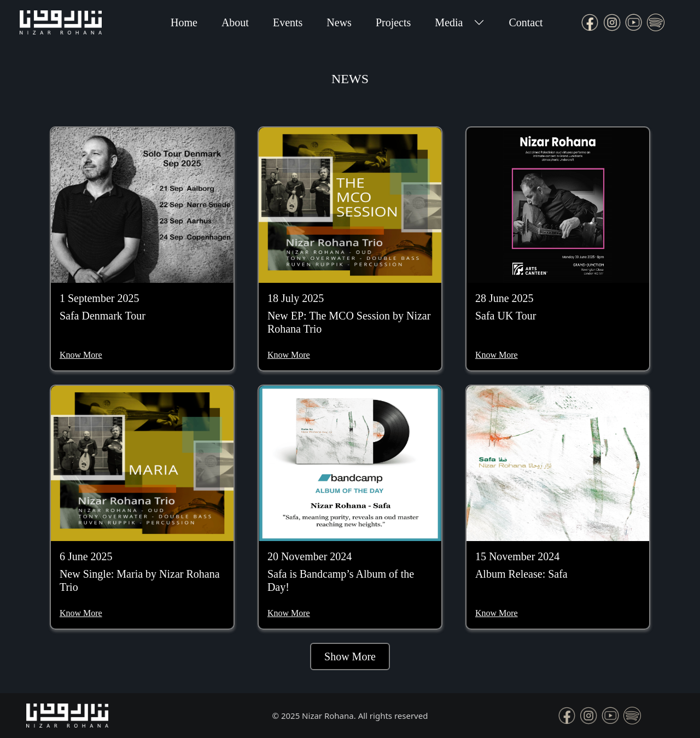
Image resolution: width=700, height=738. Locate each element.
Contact (526, 22)
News (339, 22)
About (235, 22)
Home (184, 22)
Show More (350, 656)
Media (449, 22)
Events (288, 22)
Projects (393, 22)
